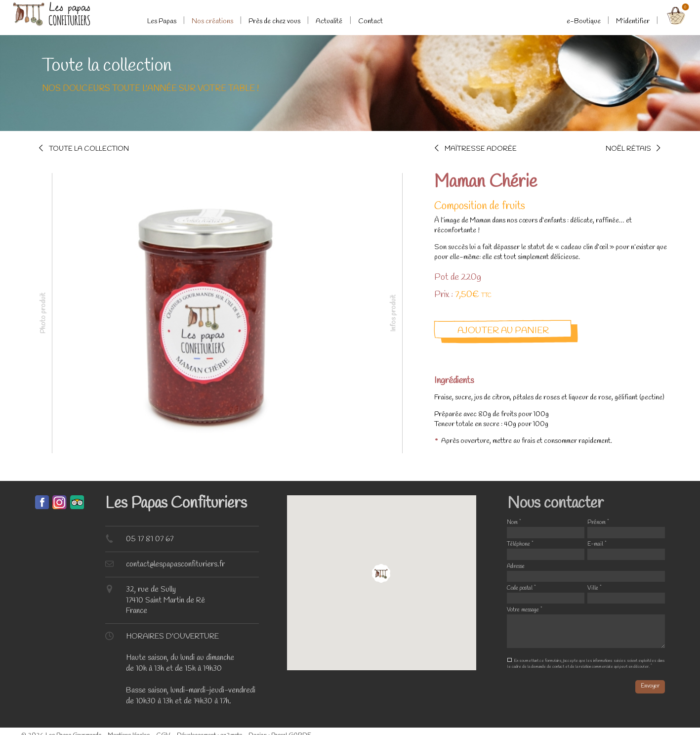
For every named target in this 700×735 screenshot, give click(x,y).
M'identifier (633, 22)
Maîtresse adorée (481, 148)
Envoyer (650, 686)
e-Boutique (584, 22)
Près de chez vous (274, 22)
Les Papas (162, 22)
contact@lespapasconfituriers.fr (175, 564)
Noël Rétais (628, 148)
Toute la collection (89, 148)
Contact (371, 22)
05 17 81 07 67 (150, 539)
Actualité (329, 22)
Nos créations (212, 22)
